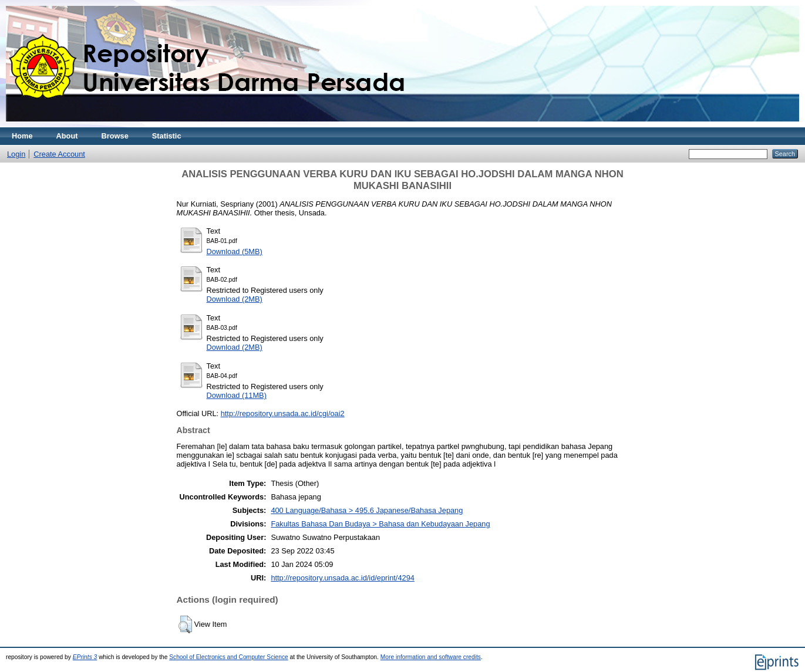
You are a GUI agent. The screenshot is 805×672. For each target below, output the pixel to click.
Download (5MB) (235, 251)
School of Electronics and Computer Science (229, 657)
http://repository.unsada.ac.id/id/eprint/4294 (342, 578)
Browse (115, 136)
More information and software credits (431, 657)
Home (22, 136)
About (67, 136)
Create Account (59, 154)
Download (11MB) (237, 395)
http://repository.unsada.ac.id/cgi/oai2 (283, 413)
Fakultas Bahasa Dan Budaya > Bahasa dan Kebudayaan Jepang (380, 524)
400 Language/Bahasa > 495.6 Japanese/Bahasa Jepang (367, 510)
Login (16, 154)
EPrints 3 (85, 657)
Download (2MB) (235, 299)
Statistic (167, 136)
